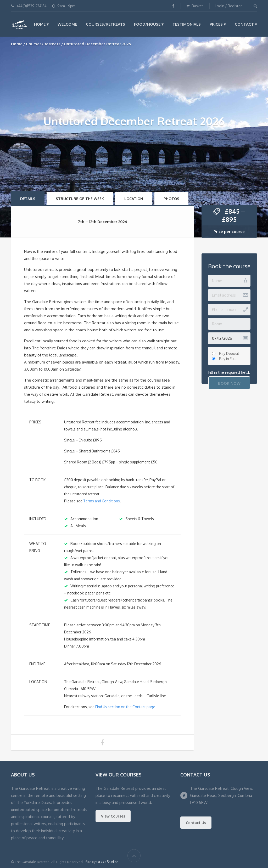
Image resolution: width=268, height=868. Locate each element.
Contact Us (196, 823)
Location (134, 199)
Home (40, 24)
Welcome (67, 24)
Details (28, 199)
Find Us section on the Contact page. (126, 707)
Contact (244, 24)
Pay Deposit (229, 353)
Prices (216, 24)
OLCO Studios (107, 862)
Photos (171, 199)
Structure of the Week (80, 199)
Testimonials (187, 24)
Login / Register (228, 6)
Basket (195, 6)
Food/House (147, 24)
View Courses (113, 816)
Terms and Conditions (102, 501)
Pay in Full (227, 359)
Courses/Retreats (105, 24)
